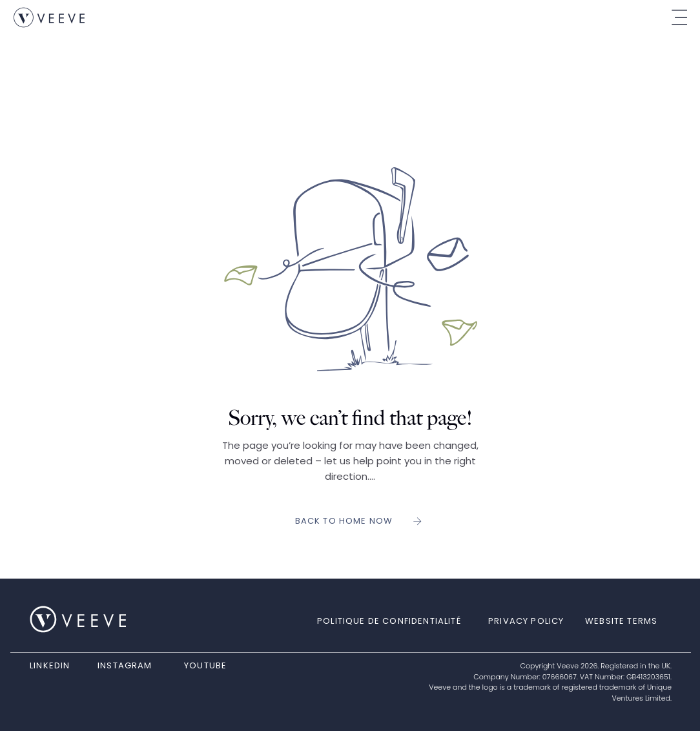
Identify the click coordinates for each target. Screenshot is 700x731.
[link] (49, 17)
